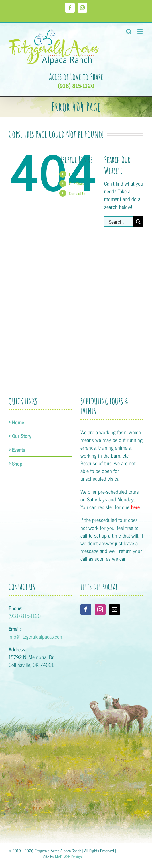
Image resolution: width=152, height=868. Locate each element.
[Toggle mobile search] (129, 31)
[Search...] (119, 221)
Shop (17, 463)
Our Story (76, 183)
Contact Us (78, 193)
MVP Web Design (68, 856)
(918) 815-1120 (76, 86)
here (135, 507)
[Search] (138, 221)
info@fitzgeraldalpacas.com (36, 636)
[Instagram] (100, 610)
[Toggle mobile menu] (140, 31)
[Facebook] (86, 610)
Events (19, 450)
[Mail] (115, 610)
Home (74, 174)
